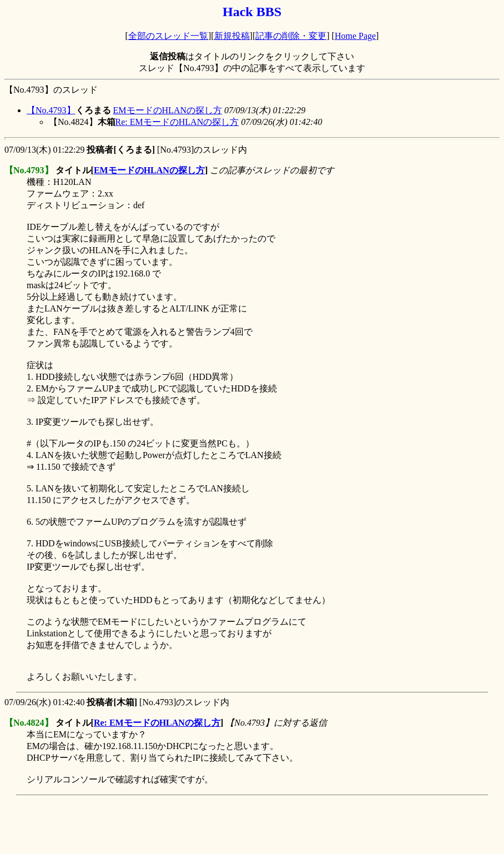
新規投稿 (232, 36)
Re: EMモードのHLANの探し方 (177, 122)
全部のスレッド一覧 (168, 36)
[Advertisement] (206, 825)
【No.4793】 (51, 110)
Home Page (355, 36)
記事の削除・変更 (291, 36)
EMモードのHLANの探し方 (168, 110)
